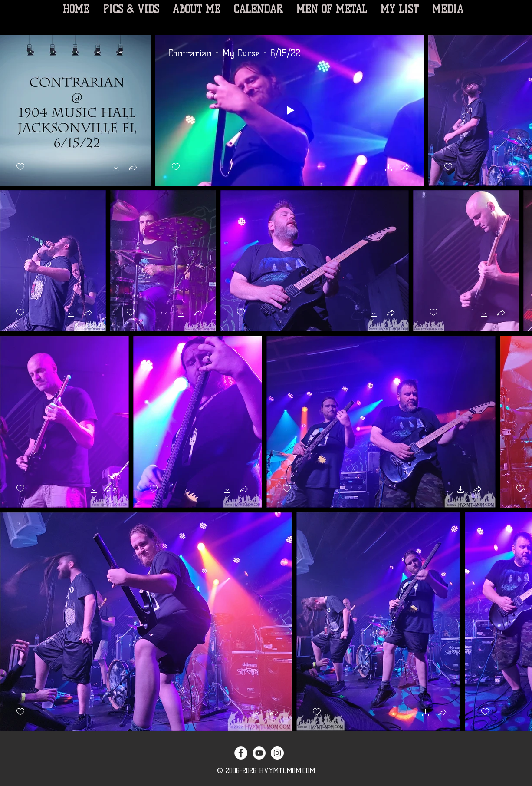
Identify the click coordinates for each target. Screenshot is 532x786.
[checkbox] (20, 167)
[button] (116, 169)
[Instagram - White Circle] (277, 753)
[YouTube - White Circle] (259, 753)
